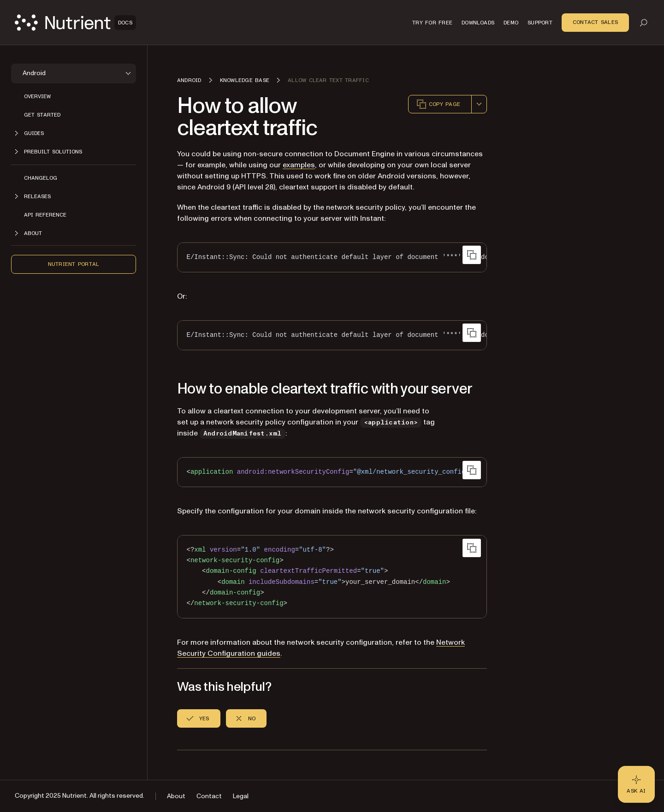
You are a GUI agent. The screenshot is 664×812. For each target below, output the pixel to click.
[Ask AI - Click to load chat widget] (636, 784)
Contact (209, 796)
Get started (42, 115)
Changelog (41, 178)
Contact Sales (595, 22)
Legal (241, 796)
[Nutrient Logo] (75, 23)
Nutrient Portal (74, 264)
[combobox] (479, 104)
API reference (45, 215)
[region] (332, 257)
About (176, 796)
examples (299, 165)
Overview (37, 96)
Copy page (438, 104)
